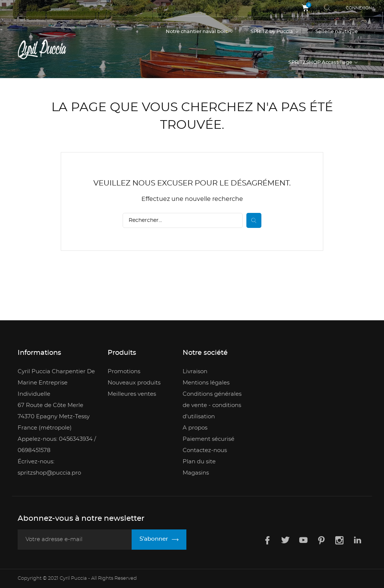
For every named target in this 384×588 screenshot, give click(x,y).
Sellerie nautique (337, 32)
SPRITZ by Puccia (272, 32)
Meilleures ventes (132, 394)
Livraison (195, 371)
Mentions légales (206, 382)
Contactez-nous (205, 450)
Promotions (124, 371)
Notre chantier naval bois (197, 32)
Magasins (196, 473)
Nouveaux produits (134, 382)
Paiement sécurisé (208, 439)
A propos (195, 427)
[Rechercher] (183, 220)
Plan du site (199, 461)
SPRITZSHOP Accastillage (321, 63)
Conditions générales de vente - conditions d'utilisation (212, 405)
